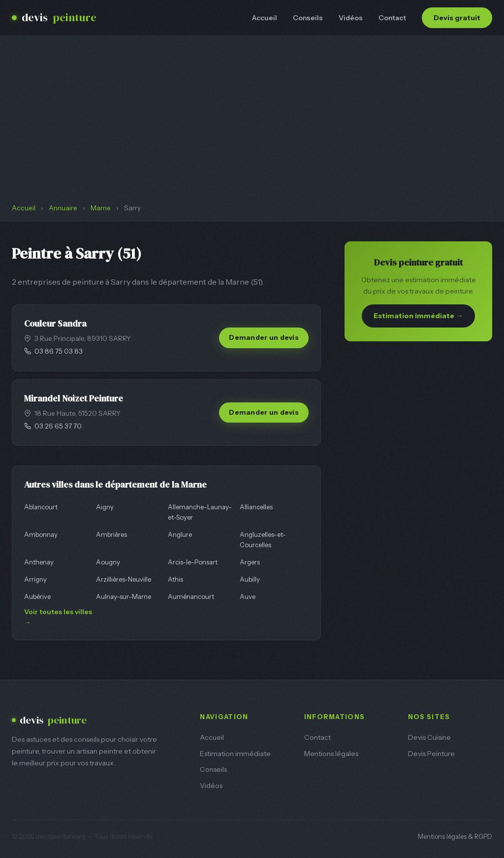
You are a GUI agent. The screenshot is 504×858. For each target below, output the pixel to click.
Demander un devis (264, 337)
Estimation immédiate (235, 754)
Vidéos (351, 18)
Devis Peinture (431, 754)
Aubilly (250, 579)
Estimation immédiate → (418, 316)
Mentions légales (331, 754)
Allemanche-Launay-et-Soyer (200, 512)
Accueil (265, 18)
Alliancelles (256, 507)
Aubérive (37, 596)
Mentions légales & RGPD (455, 837)
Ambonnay (41, 534)
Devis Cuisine (429, 737)
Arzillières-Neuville (124, 579)
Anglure (180, 534)
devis (54, 18)
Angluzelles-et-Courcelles (263, 540)
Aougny (108, 562)
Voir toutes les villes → (58, 617)
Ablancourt (41, 507)
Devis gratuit (457, 18)
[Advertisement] (252, 129)
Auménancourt (191, 596)
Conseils (308, 18)
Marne (101, 208)
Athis (175, 579)
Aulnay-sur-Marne (124, 596)
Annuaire (63, 208)
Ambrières (111, 534)
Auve (248, 596)
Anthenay (39, 562)
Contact (392, 18)
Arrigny (35, 579)
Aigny (105, 507)
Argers (250, 562)
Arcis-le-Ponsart (193, 562)
